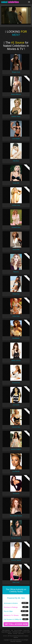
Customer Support (26, 632)
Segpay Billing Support (6, 632)
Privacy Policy (26, 630)
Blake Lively (16, 582)
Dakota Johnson (16, 360)
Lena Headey (16, 139)
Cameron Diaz (16, 427)
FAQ (12, 630)
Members (10, 634)
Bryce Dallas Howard (16, 516)
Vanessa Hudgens (16, 449)
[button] (3, 15)
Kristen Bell (16, 183)
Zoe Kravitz (16, 405)
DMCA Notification (6, 630)
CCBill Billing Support (17, 632)
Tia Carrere (16, 494)
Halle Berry (16, 161)
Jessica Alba (16, 250)
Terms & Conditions (18, 630)
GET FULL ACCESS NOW (16, 624)
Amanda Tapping (16, 560)
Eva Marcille (16, 471)
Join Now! (15, 634)
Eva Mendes (16, 338)
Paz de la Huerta (16, 538)
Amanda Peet (16, 383)
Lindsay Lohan (16, 205)
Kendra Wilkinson (16, 94)
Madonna (16, 272)
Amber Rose (16, 316)
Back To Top (21, 634)
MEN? (16, 35)
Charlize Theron (16, 116)
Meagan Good (16, 72)
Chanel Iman (16, 294)
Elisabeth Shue (16, 227)
